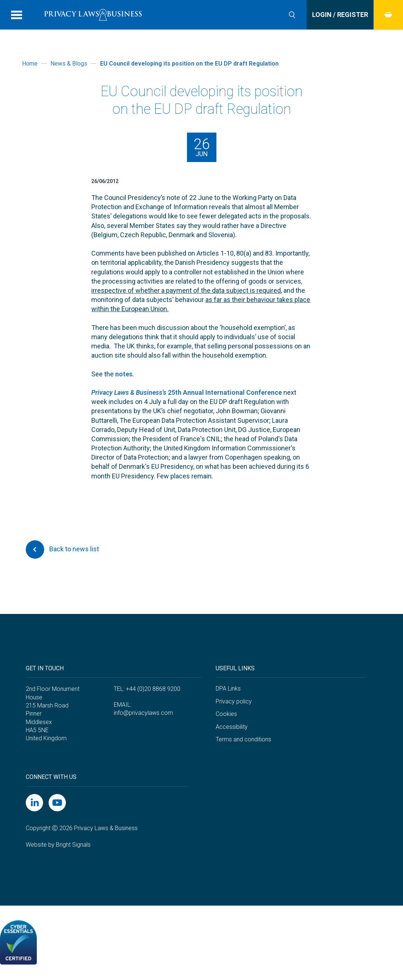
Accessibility (232, 727)
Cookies (226, 714)
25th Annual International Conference (187, 392)
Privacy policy (234, 701)
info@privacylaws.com (143, 713)
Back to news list (62, 549)
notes (124, 374)
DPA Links (228, 689)
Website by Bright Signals (58, 845)
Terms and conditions (243, 739)
